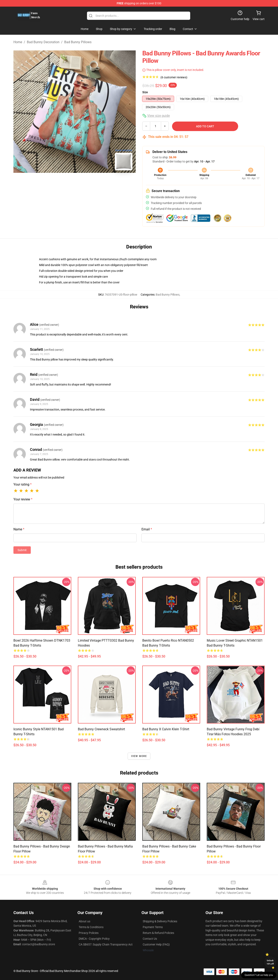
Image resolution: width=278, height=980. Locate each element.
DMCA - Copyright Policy (94, 939)
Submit (22, 550)
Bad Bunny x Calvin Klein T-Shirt (166, 729)
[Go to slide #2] (85, 183)
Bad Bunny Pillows (78, 42)
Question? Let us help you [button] (259, 975)
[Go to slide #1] (64, 183)
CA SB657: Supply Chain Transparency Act (106, 944)
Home (18, 42)
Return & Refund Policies (158, 933)
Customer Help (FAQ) (156, 944)
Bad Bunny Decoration (43, 42)
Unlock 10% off (270, 962)
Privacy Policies (89, 933)
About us (84, 921)
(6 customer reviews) (174, 77)
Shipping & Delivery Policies (160, 921)
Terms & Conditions (91, 927)
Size (145, 92)
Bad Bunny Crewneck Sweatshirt (101, 729)
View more (139, 756)
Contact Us (150, 939)
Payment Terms (153, 927)
